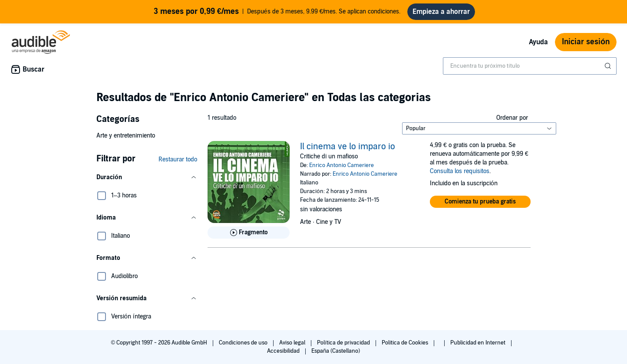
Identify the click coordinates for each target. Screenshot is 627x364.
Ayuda (538, 42)
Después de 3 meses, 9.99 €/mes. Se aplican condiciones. (277, 12)
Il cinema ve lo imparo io (348, 147)
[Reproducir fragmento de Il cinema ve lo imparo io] (249, 233)
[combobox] (530, 66)
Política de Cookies (406, 343)
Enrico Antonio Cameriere (342, 165)
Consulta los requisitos (460, 171)
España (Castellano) (336, 351)
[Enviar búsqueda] (609, 66)
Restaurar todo (178, 159)
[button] (147, 177)
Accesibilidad (284, 351)
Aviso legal (293, 343)
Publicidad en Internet (478, 343)
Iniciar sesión (586, 42)
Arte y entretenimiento (126, 136)
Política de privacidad (344, 343)
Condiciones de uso (244, 343)
